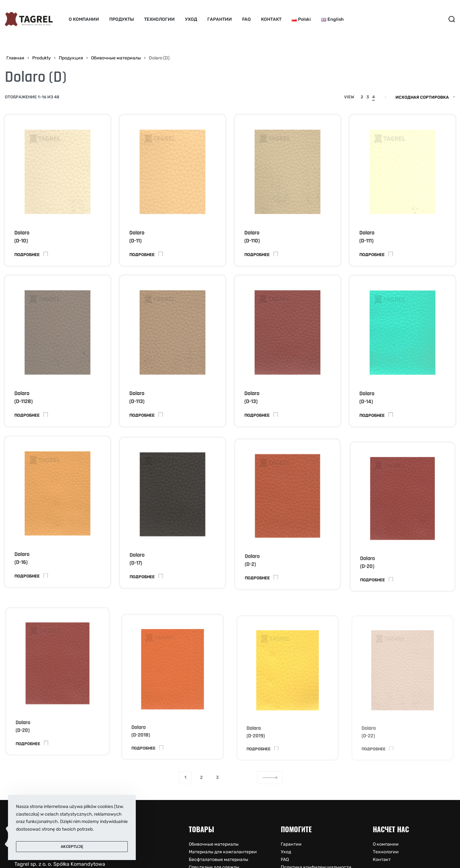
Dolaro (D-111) (367, 237)
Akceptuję (72, 847)
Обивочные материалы (116, 58)
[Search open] (452, 19)
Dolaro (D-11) (137, 237)
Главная (15, 58)
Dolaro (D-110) (252, 237)
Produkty (42, 58)
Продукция (71, 58)
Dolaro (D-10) (22, 237)
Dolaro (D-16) (23, 568)
